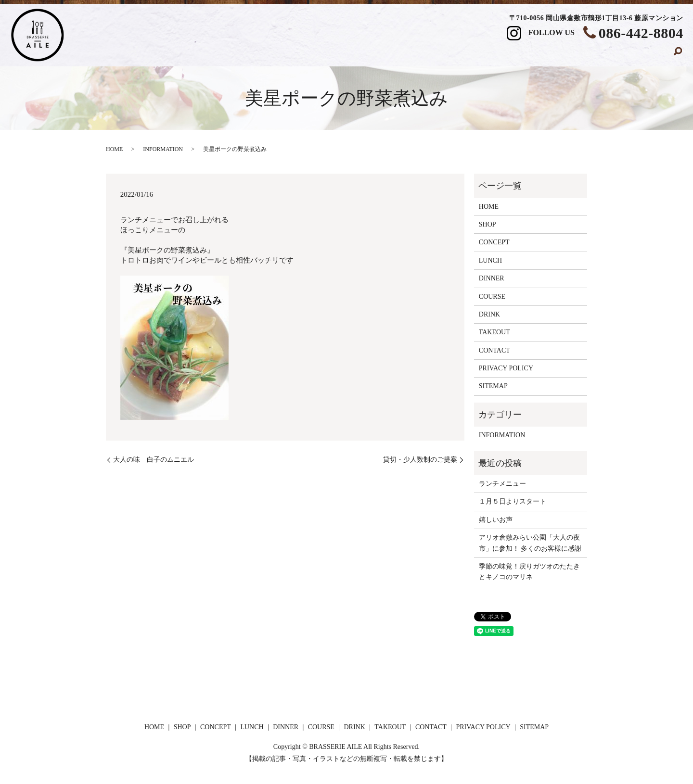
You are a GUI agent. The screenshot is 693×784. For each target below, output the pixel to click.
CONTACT (636, 54)
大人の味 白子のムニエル (154, 460)
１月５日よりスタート (513, 501)
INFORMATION (163, 149)
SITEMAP (493, 386)
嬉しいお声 (496, 520)
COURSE (469, 54)
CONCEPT (308, 54)
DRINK (521, 54)
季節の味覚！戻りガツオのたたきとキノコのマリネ (529, 572)
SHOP (256, 54)
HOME (211, 54)
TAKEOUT (576, 54)
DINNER (415, 54)
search (678, 55)
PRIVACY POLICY (506, 368)
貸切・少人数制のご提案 (420, 460)
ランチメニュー (502, 484)
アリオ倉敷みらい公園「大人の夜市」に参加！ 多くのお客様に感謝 (530, 543)
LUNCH (363, 54)
